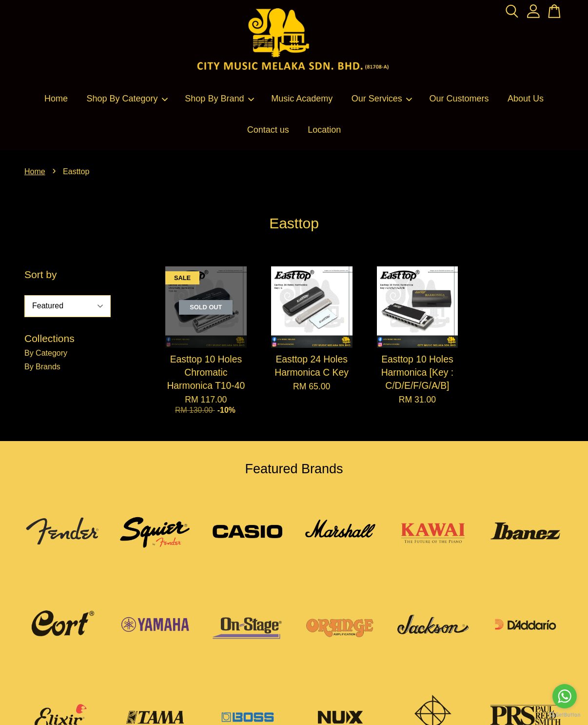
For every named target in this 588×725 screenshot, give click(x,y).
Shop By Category (127, 99)
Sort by (41, 274)
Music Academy (302, 99)
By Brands (42, 367)
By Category (46, 353)
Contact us (268, 130)
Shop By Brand (220, 99)
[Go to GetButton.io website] (565, 715)
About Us (526, 99)
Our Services (382, 99)
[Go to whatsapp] (565, 696)
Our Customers (459, 99)
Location (324, 130)
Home (56, 99)
